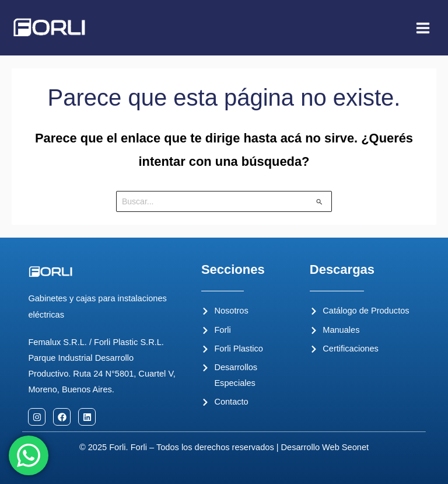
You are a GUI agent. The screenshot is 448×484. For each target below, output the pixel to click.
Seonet (355, 447)
